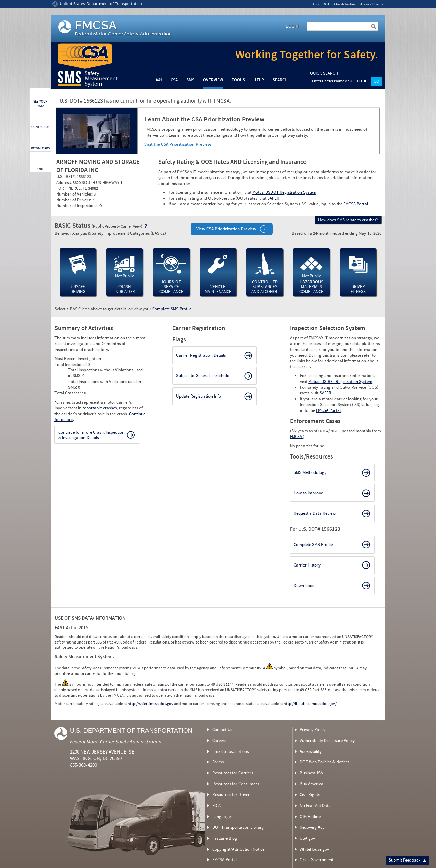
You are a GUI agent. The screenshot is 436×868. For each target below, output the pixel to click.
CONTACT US (40, 127)
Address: (64, 182)
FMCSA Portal (356, 204)
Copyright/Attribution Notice (238, 849)
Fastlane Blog (225, 838)
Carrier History (307, 565)
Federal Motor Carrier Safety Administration (116, 741)
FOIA (216, 805)
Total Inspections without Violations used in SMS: (105, 373)
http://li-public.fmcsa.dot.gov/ (310, 704)
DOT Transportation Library (238, 827)
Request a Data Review (315, 513)
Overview (213, 80)
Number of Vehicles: (75, 194)
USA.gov (307, 838)
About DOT (321, 4)
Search (280, 80)
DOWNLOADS (40, 148)
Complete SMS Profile (172, 309)
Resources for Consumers (236, 784)
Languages (222, 816)
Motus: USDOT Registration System (284, 192)
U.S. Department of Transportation (131, 731)
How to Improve (308, 493)
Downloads (304, 585)
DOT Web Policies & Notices (325, 762)
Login (292, 26)
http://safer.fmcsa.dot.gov (151, 704)
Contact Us (222, 730)
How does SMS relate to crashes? (348, 220)
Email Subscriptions (230, 751)
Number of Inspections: (78, 206)
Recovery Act (312, 827)
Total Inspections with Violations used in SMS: (105, 384)
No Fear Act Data (315, 805)
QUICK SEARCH (324, 73)
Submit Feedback (408, 860)
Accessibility (311, 751)
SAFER (273, 198)
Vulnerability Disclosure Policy (327, 740)
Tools (238, 80)
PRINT (40, 169)
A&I (159, 80)
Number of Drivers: (74, 200)
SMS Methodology (310, 472)
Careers (219, 740)
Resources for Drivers (232, 795)
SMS (190, 80)
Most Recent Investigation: (78, 359)
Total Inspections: (71, 364)
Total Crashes (68, 393)
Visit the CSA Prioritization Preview (178, 144)
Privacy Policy (313, 730)
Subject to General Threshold (203, 376)
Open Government (317, 860)
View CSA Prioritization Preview (226, 229)
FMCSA (297, 437)
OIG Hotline (310, 816)
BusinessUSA (311, 773)
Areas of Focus (372, 4)
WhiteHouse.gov (314, 849)
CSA (174, 80)
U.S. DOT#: (66, 177)
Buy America (312, 784)
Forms (218, 762)
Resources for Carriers (233, 773)
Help (259, 80)
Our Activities (345, 4)
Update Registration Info (199, 396)
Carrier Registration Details (201, 355)
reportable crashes (100, 408)
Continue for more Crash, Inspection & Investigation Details (91, 435)
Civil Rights (310, 795)
